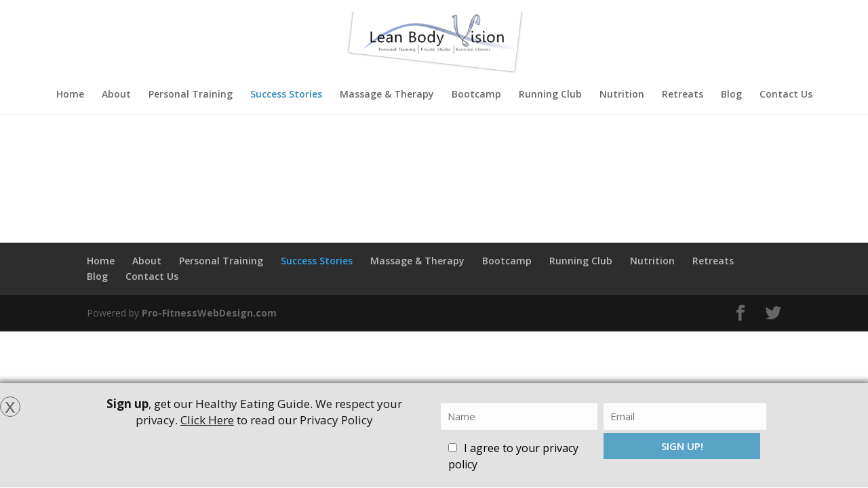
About (116, 95)
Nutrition (622, 95)
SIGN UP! (682, 446)
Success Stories (286, 95)
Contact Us (786, 95)
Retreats (683, 95)
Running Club (550, 95)
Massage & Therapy (387, 95)
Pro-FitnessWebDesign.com (209, 313)
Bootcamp (476, 95)
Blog (731, 95)
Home (70, 95)
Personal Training (191, 95)
